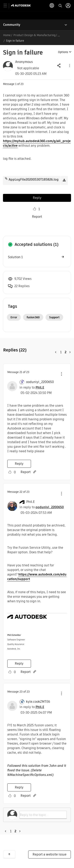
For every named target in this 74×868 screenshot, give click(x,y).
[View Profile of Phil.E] (30, 502)
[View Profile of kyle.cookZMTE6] (38, 702)
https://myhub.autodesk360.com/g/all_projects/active (37, 143)
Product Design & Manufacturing (34, 35)
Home (7, 35)
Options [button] (63, 52)
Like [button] (35, 209)
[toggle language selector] (52, 6)
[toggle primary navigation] (7, 6)
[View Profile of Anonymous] (24, 62)
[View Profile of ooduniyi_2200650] (40, 382)
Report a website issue (50, 854)
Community (12, 25)
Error (14, 317)
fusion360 (33, 317)
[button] (69, 65)
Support (54, 317)
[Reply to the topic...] (43, 815)
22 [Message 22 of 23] (21, 492)
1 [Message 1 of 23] (16, 84)
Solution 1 (15, 257)
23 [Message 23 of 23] (21, 692)
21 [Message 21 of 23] (21, 372)
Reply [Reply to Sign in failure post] (37, 198)
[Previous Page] (56, 352)
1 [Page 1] (61, 352)
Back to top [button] (9, 854)
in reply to (32, 387)
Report (37, 217)
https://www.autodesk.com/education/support (37, 577)
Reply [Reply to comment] (19, 464)
